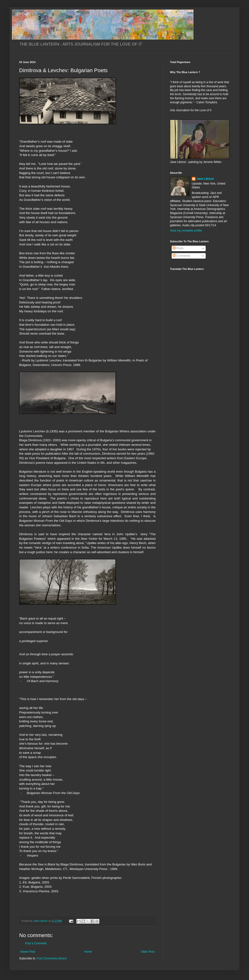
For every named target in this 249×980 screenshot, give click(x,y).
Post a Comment (36, 943)
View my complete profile (186, 231)
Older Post (148, 952)
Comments (181, 256)
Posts (178, 248)
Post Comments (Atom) (52, 958)
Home (88, 952)
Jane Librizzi (205, 179)
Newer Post (28, 952)
